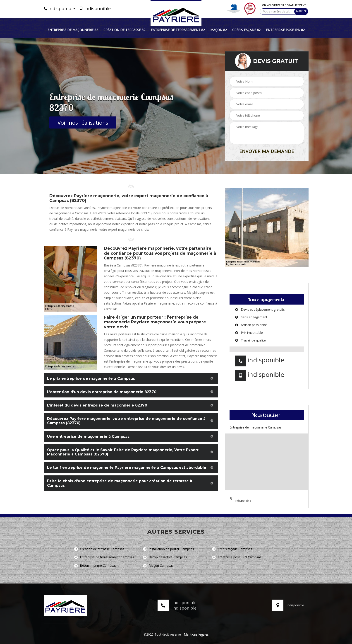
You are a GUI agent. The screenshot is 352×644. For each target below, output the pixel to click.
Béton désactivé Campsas (165, 557)
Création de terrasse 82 (124, 30)
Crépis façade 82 (246, 30)
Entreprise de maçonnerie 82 (73, 30)
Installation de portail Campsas (169, 549)
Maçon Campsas (158, 566)
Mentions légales (196, 634)
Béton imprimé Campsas (95, 566)
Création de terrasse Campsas (99, 549)
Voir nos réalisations (83, 122)
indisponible (59, 9)
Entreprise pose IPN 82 (285, 30)
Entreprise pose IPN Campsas (237, 557)
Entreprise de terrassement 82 (178, 30)
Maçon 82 (219, 30)
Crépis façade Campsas (232, 549)
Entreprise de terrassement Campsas (104, 557)
